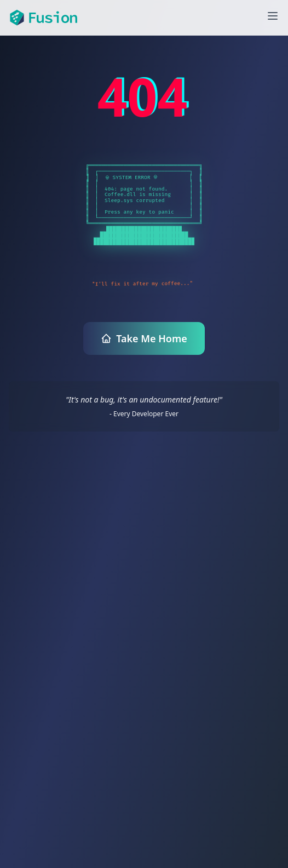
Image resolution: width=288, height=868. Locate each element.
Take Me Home (144, 338)
